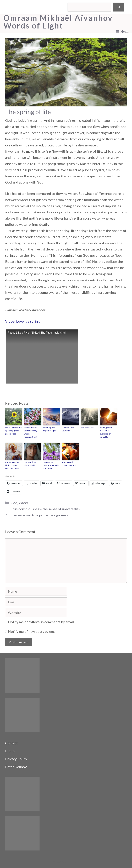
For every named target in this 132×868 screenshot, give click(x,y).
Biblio (10, 751)
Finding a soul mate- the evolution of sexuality (106, 432)
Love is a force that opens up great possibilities (14, 431)
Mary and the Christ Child (30, 464)
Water (24, 503)
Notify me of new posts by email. (33, 631)
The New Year (87, 428)
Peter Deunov (16, 767)
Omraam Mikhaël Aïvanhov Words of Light (58, 22)
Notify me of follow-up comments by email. (41, 622)
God (14, 503)
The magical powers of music (69, 464)
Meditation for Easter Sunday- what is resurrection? (31, 432)
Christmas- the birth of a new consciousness (12, 465)
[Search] (119, 7)
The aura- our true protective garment (40, 515)
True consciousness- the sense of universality (45, 509)
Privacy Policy (16, 759)
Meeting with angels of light (49, 429)
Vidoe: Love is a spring (22, 321)
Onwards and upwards (68, 429)
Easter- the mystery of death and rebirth (51, 465)
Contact (11, 743)
